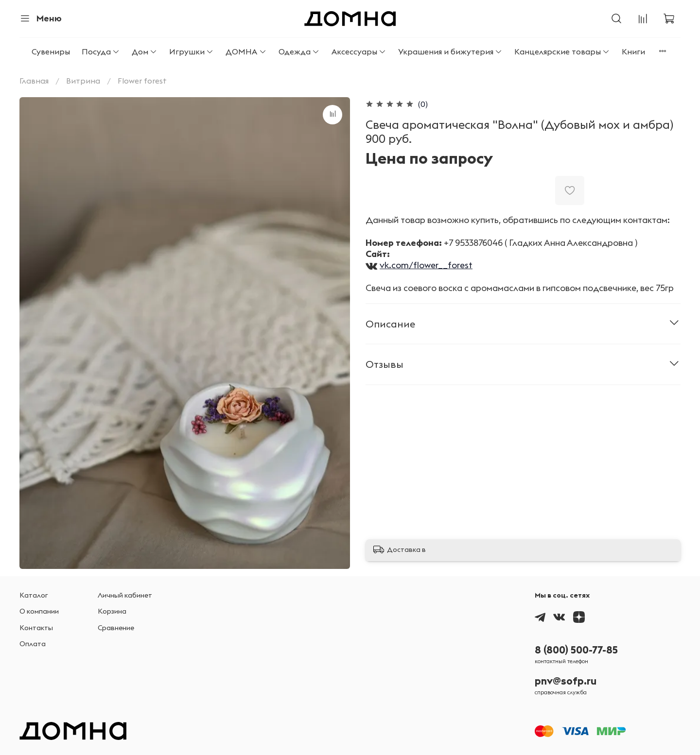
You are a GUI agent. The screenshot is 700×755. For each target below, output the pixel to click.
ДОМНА (246, 51)
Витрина (83, 81)
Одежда (299, 51)
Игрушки (192, 51)
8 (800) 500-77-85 (576, 650)
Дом (145, 51)
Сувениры (51, 51)
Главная (34, 81)
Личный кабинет (125, 595)
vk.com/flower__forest (426, 265)
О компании (39, 611)
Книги (633, 51)
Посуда (101, 51)
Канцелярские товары (562, 51)
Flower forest (142, 81)
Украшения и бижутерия (450, 51)
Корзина (112, 611)
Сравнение (116, 628)
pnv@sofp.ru (566, 681)
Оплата (33, 644)
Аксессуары (359, 51)
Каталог (34, 595)
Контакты (36, 628)
